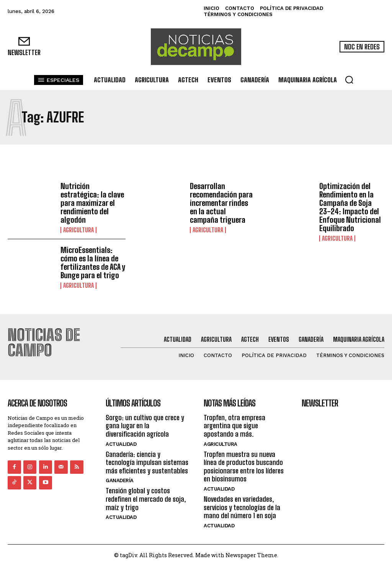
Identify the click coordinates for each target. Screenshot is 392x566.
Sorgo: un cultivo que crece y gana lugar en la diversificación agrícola (145, 425)
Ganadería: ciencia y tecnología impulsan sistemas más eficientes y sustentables (147, 462)
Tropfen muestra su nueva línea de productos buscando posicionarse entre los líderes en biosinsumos (244, 466)
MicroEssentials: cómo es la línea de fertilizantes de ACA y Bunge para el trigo (93, 263)
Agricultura (78, 230)
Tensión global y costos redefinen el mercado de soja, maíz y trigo (146, 499)
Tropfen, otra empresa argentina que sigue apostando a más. (234, 425)
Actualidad (121, 444)
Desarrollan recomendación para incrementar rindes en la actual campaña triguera (221, 203)
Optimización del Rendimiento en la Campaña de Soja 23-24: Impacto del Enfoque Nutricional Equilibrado (350, 207)
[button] (349, 80)
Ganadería (120, 480)
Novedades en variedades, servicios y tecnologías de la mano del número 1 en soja (242, 507)
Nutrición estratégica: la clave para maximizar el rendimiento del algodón (92, 203)
